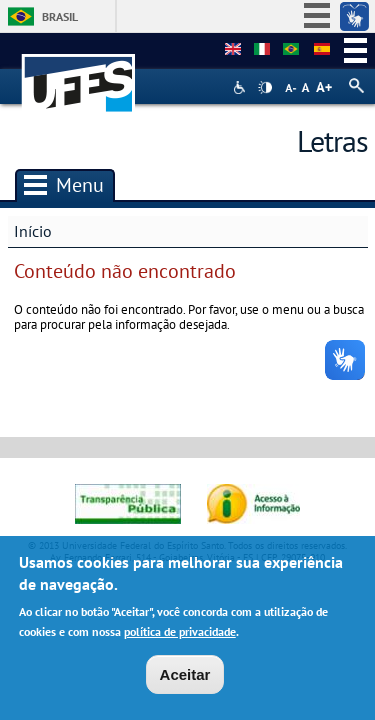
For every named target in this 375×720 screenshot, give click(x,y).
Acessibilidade (241, 87)
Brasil (60, 16)
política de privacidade (180, 634)
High (265, 88)
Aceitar (185, 678)
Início (33, 231)
